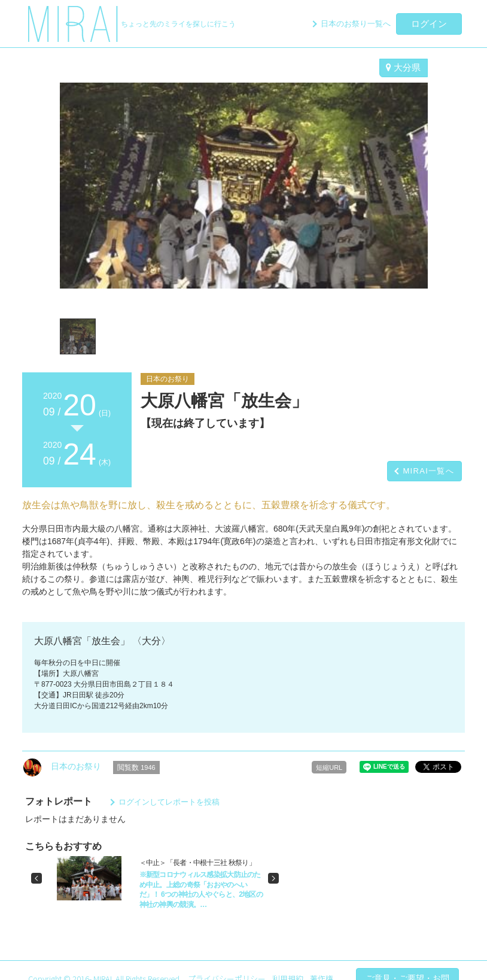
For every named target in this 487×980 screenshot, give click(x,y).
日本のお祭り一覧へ (356, 24)
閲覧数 (136, 767)
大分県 (403, 67)
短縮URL (329, 767)
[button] (36, 878)
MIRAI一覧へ (428, 471)
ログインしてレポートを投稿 (169, 802)
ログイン (429, 24)
